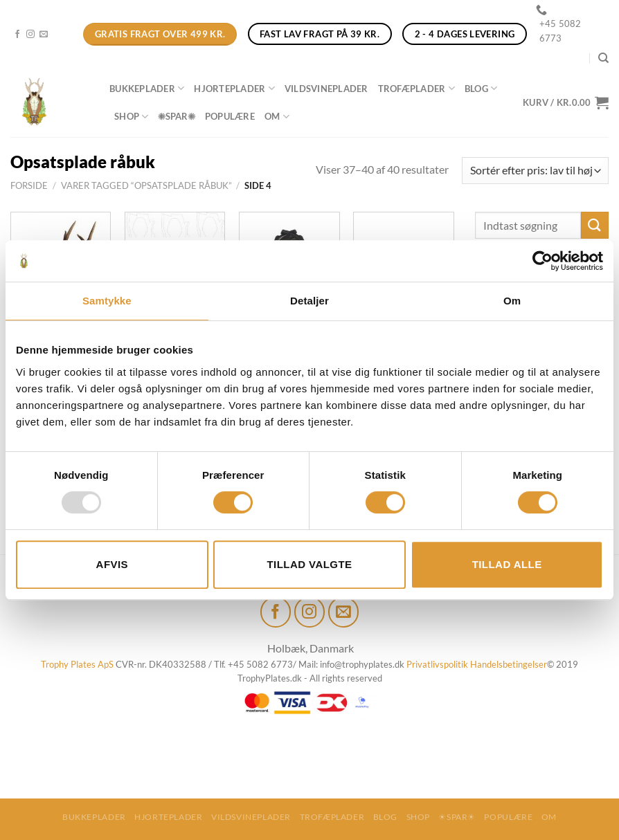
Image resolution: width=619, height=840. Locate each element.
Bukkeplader (147, 88)
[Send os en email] (44, 35)
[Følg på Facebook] (17, 35)
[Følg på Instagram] (30, 35)
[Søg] (603, 58)
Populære (230, 116)
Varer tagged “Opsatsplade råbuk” (146, 185)
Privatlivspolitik (437, 664)
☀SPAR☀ (176, 116)
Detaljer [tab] (309, 301)
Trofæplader (416, 88)
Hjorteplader (234, 88)
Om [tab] (512, 301)
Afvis (112, 564)
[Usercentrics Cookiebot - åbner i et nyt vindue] (542, 261)
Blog (481, 88)
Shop (131, 117)
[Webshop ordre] (535, 171)
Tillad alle (507, 564)
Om (277, 117)
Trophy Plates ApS (77, 664)
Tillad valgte (309, 564)
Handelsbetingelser (509, 664)
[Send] (595, 225)
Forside (29, 185)
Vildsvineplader (326, 89)
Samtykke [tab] (107, 301)
